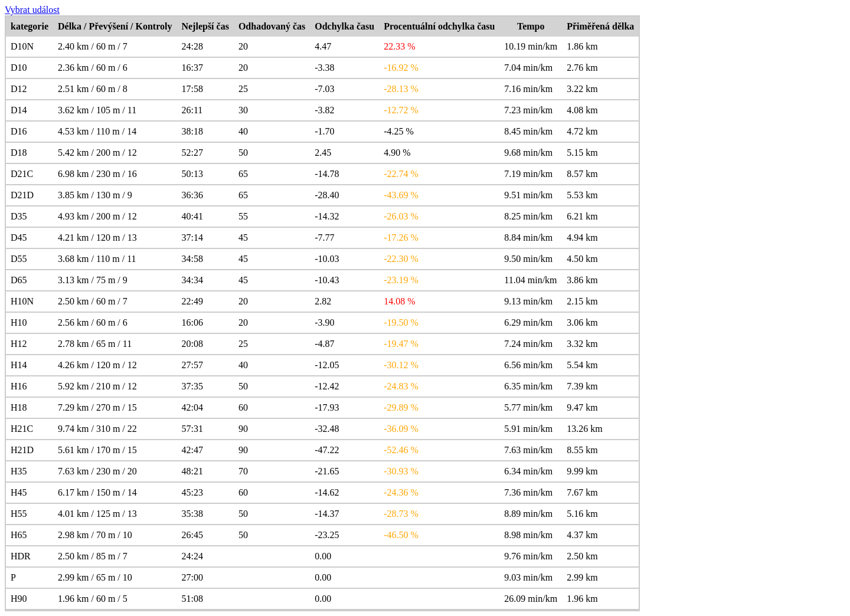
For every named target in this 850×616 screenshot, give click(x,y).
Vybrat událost (32, 10)
